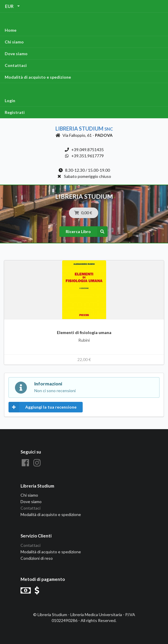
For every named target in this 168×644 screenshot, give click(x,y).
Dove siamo (16, 54)
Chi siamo (14, 42)
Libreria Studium (84, 129)
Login (10, 101)
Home (11, 30)
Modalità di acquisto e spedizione (38, 77)
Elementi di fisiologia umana (84, 332)
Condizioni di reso (37, 558)
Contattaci (16, 65)
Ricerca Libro (87, 232)
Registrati (15, 112)
